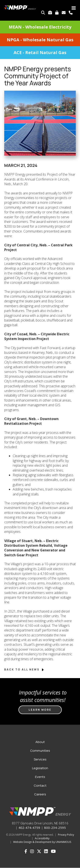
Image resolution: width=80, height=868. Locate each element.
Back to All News (24, 669)
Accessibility (42, 838)
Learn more (40, 710)
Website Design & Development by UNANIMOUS (42, 842)
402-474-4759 (29, 828)
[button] (40, 161)
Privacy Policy (66, 835)
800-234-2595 (55, 828)
